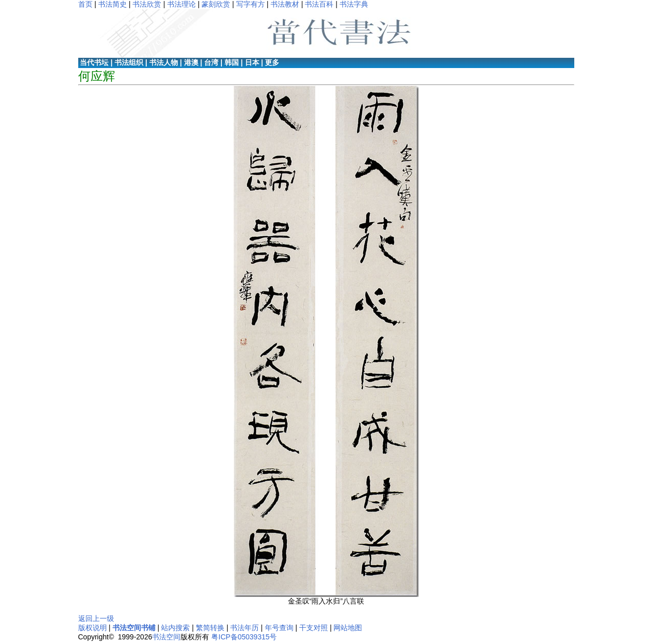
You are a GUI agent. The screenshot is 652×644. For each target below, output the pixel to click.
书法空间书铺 (134, 628)
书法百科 (319, 4)
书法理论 (182, 4)
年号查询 (279, 628)
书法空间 (166, 637)
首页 (85, 4)
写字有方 (251, 4)
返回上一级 (96, 618)
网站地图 (348, 628)
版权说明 (93, 628)
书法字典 (354, 4)
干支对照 (313, 628)
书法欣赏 (147, 4)
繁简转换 (210, 628)
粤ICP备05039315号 (244, 637)
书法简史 (113, 4)
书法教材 (285, 4)
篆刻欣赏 (216, 4)
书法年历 (244, 628)
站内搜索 (175, 628)
